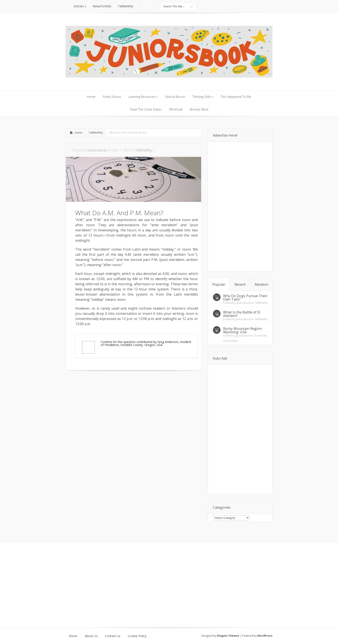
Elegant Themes (228, 636)
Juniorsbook (97, 150)
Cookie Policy (137, 636)
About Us (91, 636)
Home (78, 133)
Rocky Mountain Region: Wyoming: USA (243, 330)
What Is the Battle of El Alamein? (242, 314)
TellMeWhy (96, 133)
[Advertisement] (116, 383)
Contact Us (113, 636)
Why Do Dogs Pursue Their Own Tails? (245, 298)
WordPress (265, 636)
